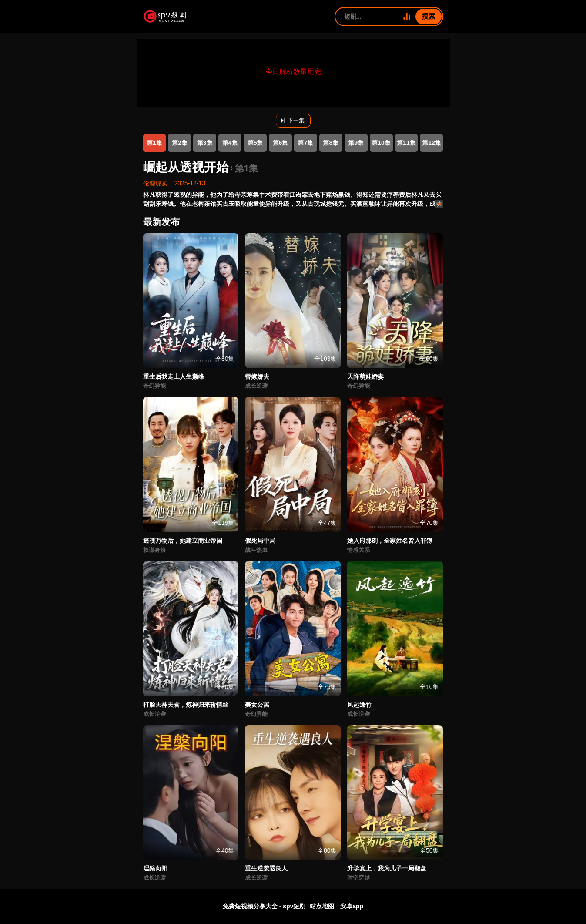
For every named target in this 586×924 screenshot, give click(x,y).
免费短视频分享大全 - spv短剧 (264, 906)
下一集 (292, 121)
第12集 (432, 143)
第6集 (281, 143)
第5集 (255, 143)
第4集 (230, 143)
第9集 (356, 143)
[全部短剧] (407, 17)
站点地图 (322, 906)
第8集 (331, 143)
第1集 (154, 143)
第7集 (305, 143)
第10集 (381, 143)
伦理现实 (155, 183)
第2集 (180, 143)
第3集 (205, 143)
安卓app (352, 906)
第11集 (406, 143)
